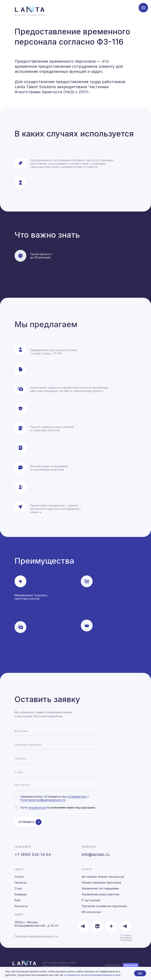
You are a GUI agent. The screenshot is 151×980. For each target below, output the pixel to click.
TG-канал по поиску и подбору (126, 941)
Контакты (21, 910)
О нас (18, 892)
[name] (55, 731)
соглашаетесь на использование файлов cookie (92, 975)
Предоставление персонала (101, 886)
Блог (18, 904)
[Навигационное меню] (143, 8)
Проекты (21, 886)
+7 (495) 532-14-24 (33, 858)
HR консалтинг (92, 915)
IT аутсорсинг (91, 904)
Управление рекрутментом (100, 898)
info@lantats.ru (96, 858)
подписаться (37, 807)
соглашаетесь (77, 796)
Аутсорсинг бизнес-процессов (103, 880)
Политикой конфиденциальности (43, 800)
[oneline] (55, 745)
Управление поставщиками (100, 892)
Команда (21, 898)
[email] (55, 772)
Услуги (19, 880)
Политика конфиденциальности (36, 940)
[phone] (55, 758)
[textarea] (55, 786)
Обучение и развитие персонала (104, 910)
